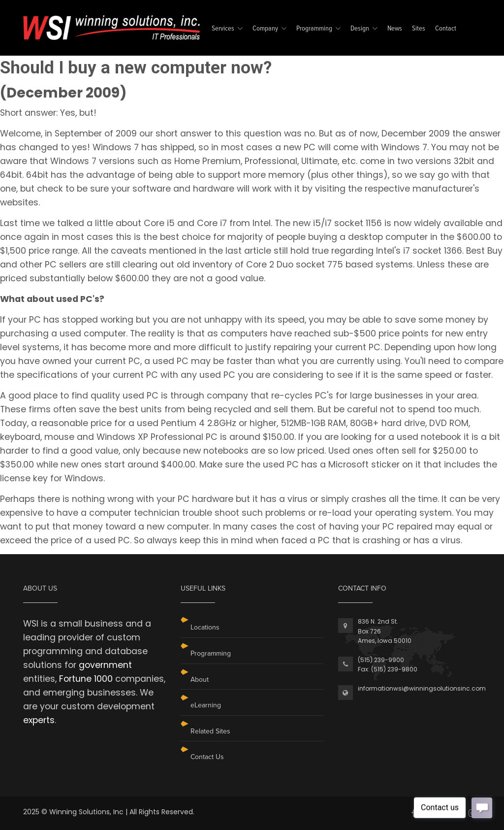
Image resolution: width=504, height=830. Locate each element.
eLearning (206, 705)
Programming (314, 29)
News (395, 29)
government (105, 665)
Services (223, 29)
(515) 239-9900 (381, 660)
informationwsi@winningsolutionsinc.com (422, 688)
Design (360, 29)
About (200, 680)
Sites (419, 29)
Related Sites (210, 731)
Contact (446, 29)
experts (39, 720)
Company (265, 29)
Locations (205, 627)
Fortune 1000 (86, 679)
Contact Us (207, 757)
